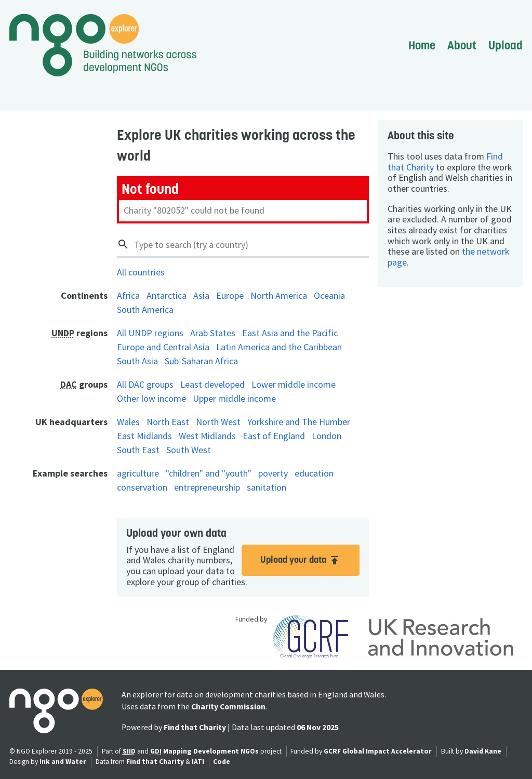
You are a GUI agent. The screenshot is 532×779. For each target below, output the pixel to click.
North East (168, 422)
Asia (201, 295)
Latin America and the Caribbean (279, 347)
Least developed (212, 384)
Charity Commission (228, 707)
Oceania (329, 295)
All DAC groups (145, 384)
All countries (141, 272)
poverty (273, 473)
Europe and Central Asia (163, 347)
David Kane (483, 751)
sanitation (267, 487)
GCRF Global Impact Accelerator (378, 751)
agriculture (138, 473)
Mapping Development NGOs (211, 751)
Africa (128, 295)
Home (422, 45)
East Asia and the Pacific (290, 333)
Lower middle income (294, 384)
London (327, 436)
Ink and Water (63, 762)
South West (189, 450)
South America (145, 309)
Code (222, 762)
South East (138, 450)
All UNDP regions (150, 333)
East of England (274, 436)
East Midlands (144, 436)
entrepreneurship (207, 487)
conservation (142, 487)
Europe (230, 295)
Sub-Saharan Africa (201, 361)
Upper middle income (234, 398)
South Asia (137, 361)
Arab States (213, 333)
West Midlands (207, 436)
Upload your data (301, 560)
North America (279, 295)
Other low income (151, 398)
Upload (506, 45)
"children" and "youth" (209, 473)
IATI (198, 762)
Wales (128, 422)
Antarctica (167, 295)
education (314, 473)
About (462, 45)
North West (218, 422)
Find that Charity (195, 727)
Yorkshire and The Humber (299, 422)
